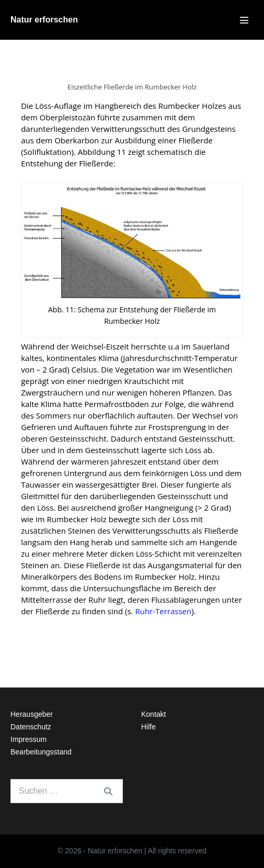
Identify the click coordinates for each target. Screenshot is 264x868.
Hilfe (148, 727)
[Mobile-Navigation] (244, 20)
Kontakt (153, 714)
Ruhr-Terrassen (163, 611)
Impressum (28, 739)
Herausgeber (32, 714)
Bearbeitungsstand (41, 752)
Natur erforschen (44, 20)
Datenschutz (31, 727)
